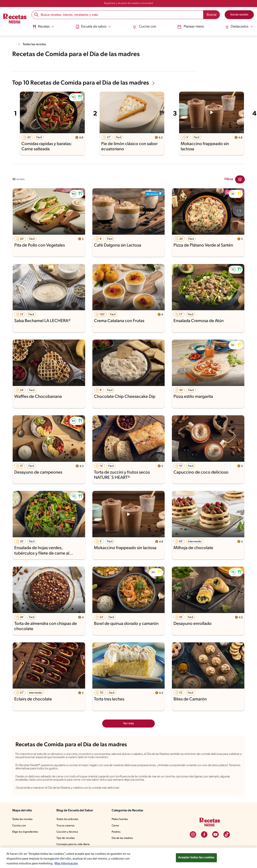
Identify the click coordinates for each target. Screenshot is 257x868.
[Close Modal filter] (240, 179)
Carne (116, 829)
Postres (117, 835)
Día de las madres (123, 841)
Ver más (129, 723)
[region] (128, 858)
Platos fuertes (120, 823)
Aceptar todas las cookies (196, 858)
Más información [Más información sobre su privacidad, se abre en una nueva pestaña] (68, 863)
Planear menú (190, 27)
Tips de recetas (66, 841)
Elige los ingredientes (26, 835)
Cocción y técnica (67, 835)
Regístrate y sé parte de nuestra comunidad (128, 3)
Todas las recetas (35, 44)
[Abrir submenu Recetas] (44, 27)
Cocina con (144, 27)
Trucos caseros (66, 829)
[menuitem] (44, 28)
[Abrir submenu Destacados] (238, 27)
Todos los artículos (68, 823)
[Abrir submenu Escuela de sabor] (94, 27)
